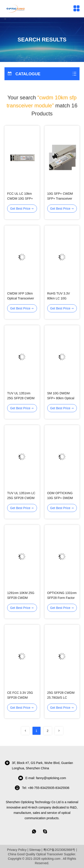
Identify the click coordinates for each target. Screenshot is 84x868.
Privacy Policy (17, 850)
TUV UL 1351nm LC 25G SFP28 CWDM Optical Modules (21, 498)
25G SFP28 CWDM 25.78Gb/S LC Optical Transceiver (61, 698)
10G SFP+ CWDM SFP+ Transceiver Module (60, 199)
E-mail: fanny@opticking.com (42, 778)
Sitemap (35, 850)
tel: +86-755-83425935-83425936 (42, 788)
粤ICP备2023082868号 (59, 850)
